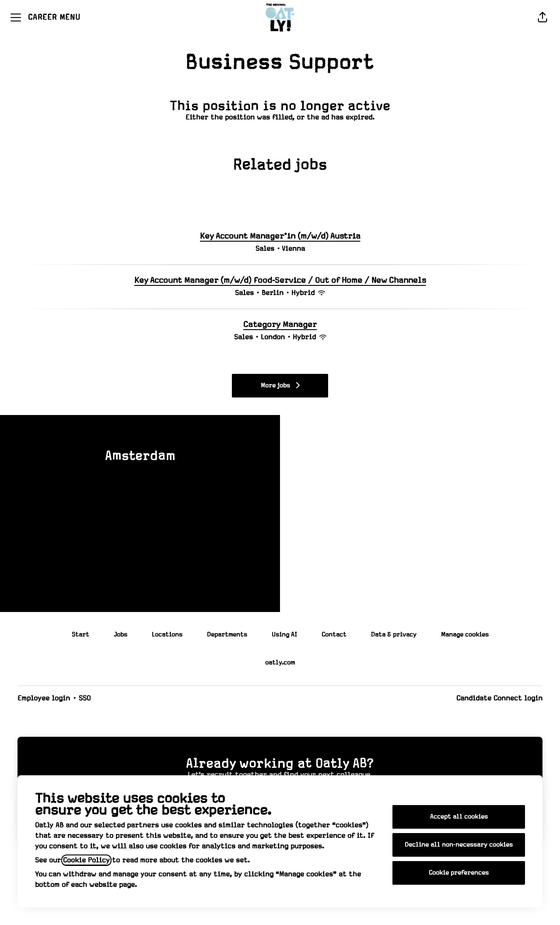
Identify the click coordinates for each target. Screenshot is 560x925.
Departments (227, 635)
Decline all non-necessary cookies (459, 845)
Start (80, 635)
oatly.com (280, 663)
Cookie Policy (86, 860)
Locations (167, 635)
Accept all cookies (459, 817)
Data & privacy (394, 635)
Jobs (121, 635)
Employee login (44, 698)
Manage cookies (465, 635)
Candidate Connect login (499, 698)
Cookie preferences (459, 873)
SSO (85, 698)
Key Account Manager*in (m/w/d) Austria (280, 236)
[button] (542, 18)
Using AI (284, 635)
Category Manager (280, 325)
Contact (334, 635)
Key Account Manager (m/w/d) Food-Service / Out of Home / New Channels (280, 281)
